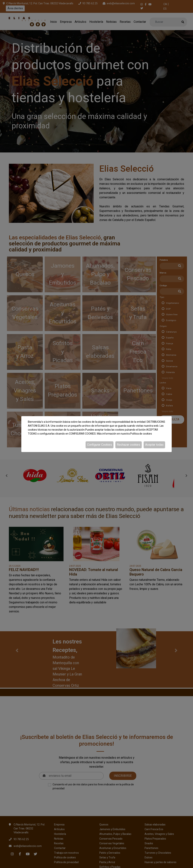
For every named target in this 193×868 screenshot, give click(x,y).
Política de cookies (141, 434)
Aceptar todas (154, 445)
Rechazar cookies (129, 445)
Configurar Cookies (100, 445)
